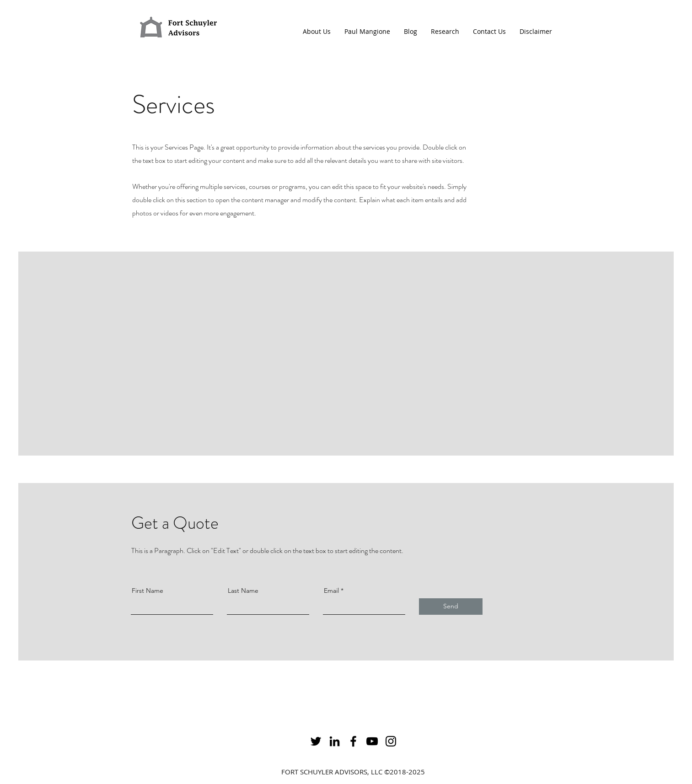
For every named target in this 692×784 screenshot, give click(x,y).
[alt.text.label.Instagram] (391, 741)
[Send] (451, 607)
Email (331, 591)
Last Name (243, 591)
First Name (148, 591)
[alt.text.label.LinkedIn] (335, 741)
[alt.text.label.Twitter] (316, 741)
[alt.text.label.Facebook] (353, 741)
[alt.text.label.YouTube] (372, 741)
